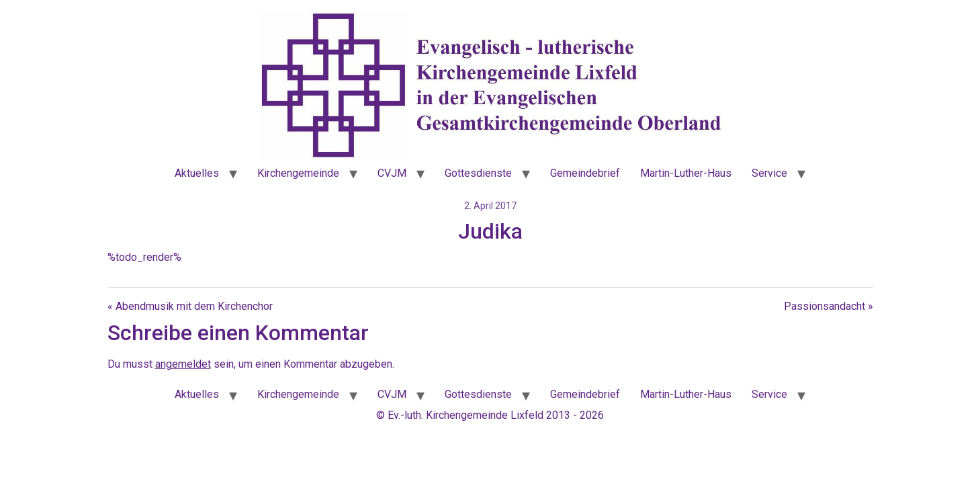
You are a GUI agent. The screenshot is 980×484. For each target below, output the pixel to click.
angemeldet (183, 364)
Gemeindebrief (585, 173)
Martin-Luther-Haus (686, 173)
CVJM (392, 173)
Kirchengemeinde (298, 173)
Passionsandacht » (829, 306)
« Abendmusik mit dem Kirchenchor (190, 306)
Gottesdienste (478, 173)
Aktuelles (197, 173)
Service (769, 173)
